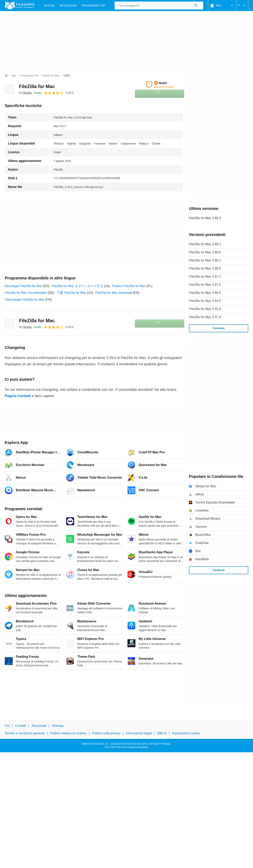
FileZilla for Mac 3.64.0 (205, 301)
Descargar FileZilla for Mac (24, 286)
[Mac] (14, 76)
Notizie (49, 6)
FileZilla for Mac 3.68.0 (205, 268)
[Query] (159, 6)
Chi (7, 726)
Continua (219, 328)
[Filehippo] (20, 6)
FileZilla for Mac (37, 86)
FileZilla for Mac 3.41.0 (205, 309)
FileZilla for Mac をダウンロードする (77, 286)
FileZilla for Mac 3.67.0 (205, 285)
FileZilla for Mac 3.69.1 (205, 244)
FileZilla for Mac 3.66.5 (205, 293)
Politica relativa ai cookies (68, 733)
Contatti (20, 726)
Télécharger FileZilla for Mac (25, 300)
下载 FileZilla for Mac (71, 293)
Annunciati (39, 726)
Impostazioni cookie (186, 733)
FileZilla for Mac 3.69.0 (205, 252)
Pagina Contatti (18, 396)
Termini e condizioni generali (25, 733)
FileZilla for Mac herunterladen (26, 293)
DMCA (162, 733)
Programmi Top (93, 6)
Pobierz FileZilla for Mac (129, 286)
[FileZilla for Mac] (51, 76)
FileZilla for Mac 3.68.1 (205, 260)
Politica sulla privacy (106, 733)
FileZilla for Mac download (114, 293)
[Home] (6, 76)
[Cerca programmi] (196, 6)
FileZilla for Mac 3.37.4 (205, 317)
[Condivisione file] (29, 76)
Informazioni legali (139, 733)
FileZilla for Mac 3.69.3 (205, 218)
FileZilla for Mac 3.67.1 (205, 277)
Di (25, 93)
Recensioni (68, 6)
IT (242, 6)
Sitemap (58, 726)
